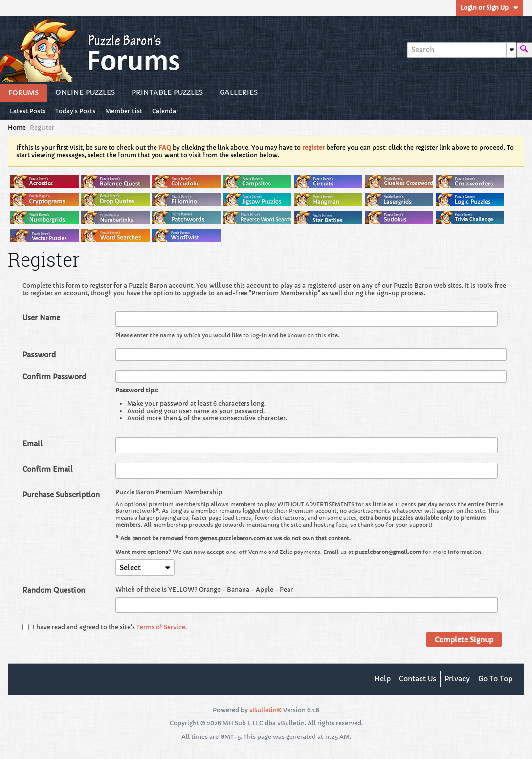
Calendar (165, 111)
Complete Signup (464, 640)
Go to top (495, 679)
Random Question (54, 590)
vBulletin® (266, 710)
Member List (124, 111)
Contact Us (418, 679)
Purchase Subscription (61, 495)
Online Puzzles (85, 92)
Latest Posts (28, 111)
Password (39, 355)
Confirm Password (54, 377)
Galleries (239, 92)
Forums (23, 93)
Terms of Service (161, 627)
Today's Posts (75, 111)
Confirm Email (48, 469)
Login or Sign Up (489, 8)
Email (33, 444)
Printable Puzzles (167, 92)
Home (17, 127)
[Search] (462, 50)
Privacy (457, 679)
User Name (41, 318)
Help (382, 679)
